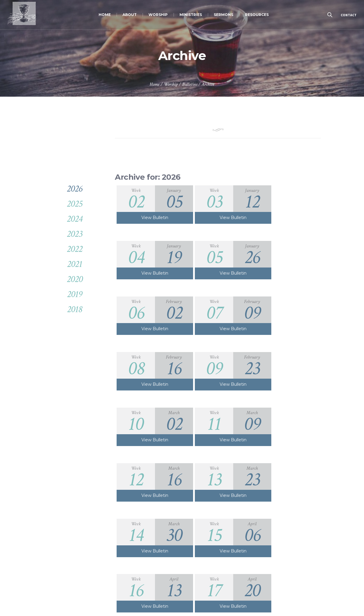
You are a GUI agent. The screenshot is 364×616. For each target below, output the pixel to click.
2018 (75, 309)
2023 (75, 234)
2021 (75, 264)
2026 (75, 189)
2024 (75, 219)
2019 (75, 294)
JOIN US (273, 590)
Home (155, 84)
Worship (171, 84)
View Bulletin (150, 218)
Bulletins (190, 84)
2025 (75, 204)
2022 (75, 249)
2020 (75, 279)
